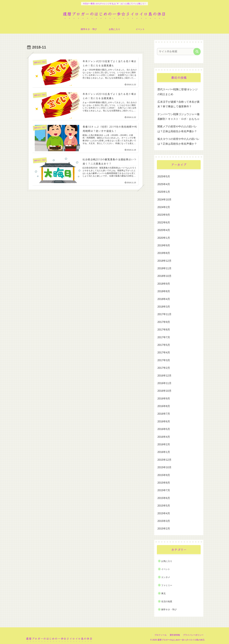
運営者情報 (175, 635)
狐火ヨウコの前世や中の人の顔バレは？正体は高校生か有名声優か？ (178, 141)
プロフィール (161, 635)
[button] (197, 52)
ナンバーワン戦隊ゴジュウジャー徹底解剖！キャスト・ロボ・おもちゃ (178, 117)
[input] (177, 52)
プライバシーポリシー (193, 635)
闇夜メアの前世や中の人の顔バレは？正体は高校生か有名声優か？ (177, 129)
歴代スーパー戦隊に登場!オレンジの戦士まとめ (178, 92)
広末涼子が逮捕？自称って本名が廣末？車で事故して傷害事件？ (178, 104)
